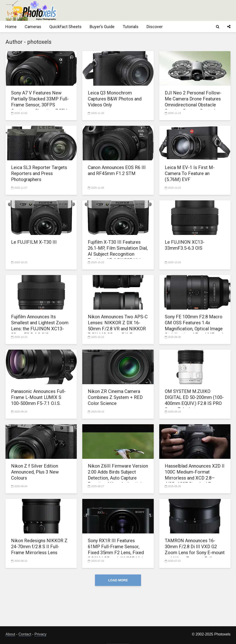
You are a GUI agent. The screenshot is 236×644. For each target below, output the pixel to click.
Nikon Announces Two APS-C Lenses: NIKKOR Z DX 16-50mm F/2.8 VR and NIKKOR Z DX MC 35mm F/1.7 (118, 326)
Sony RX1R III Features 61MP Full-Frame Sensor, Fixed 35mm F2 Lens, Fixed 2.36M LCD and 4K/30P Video (118, 550)
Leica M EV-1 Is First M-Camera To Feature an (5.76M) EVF (190, 173)
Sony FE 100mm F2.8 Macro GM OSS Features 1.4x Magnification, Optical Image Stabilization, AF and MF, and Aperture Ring (194, 329)
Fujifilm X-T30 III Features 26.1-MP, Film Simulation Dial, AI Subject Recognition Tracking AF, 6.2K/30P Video (118, 251)
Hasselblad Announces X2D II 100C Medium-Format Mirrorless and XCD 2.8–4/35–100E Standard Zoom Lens (195, 478)
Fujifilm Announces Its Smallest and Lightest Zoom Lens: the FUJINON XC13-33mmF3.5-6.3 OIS (40, 326)
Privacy (40, 634)
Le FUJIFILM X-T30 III (34, 242)
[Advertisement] (147, 10)
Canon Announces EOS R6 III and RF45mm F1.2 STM (117, 170)
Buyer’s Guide (102, 27)
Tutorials (131, 27)
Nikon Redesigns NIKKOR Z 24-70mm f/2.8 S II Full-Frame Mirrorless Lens (39, 547)
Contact (25, 634)
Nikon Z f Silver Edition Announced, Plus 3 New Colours (35, 472)
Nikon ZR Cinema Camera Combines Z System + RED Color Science (115, 397)
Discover (155, 27)
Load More (118, 580)
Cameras (33, 27)
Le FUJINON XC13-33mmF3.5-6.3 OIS (185, 245)
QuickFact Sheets (65, 27)
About (10, 634)
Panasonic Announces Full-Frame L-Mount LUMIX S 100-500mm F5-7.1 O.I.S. (38, 397)
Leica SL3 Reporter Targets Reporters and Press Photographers (39, 173)
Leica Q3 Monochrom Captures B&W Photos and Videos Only (115, 99)
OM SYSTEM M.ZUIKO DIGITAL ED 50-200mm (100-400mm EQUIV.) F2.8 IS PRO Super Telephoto (194, 400)
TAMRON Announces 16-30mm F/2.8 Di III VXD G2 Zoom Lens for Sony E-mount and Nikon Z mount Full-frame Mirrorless (195, 553)
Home (11, 27)
